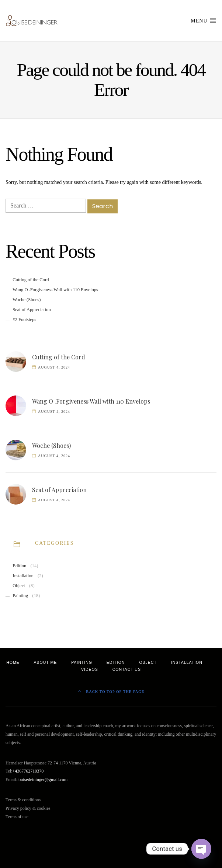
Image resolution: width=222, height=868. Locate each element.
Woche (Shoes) (27, 300)
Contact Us (127, 669)
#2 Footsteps (24, 320)
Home (13, 662)
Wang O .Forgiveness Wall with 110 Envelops (55, 290)
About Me (46, 662)
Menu (204, 20)
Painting (20, 596)
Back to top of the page (111, 692)
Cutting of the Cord (31, 280)
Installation (23, 576)
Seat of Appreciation (32, 310)
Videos (90, 669)
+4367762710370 (28, 771)
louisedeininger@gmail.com (42, 780)
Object (19, 586)
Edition (19, 566)
